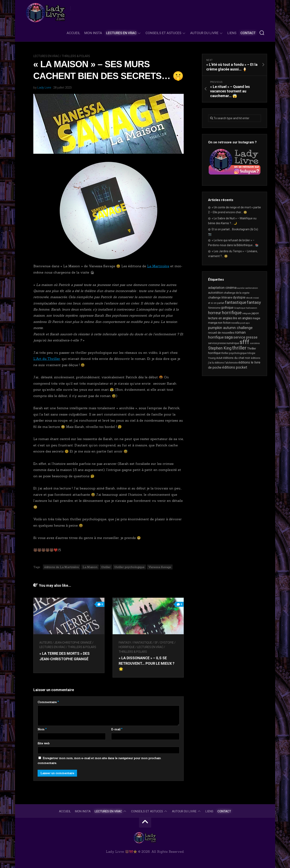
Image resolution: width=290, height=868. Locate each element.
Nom (42, 729)
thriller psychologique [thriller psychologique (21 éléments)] (234, 353)
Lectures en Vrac (121, 33)
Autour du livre (204, 33)
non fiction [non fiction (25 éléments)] (224, 323)
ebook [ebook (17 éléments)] (249, 298)
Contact (248, 33)
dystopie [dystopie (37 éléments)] (239, 297)
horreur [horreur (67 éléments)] (215, 313)
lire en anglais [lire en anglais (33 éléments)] (243, 318)
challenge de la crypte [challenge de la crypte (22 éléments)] (237, 293)
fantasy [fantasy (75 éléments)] (254, 302)
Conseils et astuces (163, 33)
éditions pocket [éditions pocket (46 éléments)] (235, 367)
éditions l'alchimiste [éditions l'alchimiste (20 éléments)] (226, 363)
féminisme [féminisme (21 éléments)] (214, 308)
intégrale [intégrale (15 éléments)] (247, 313)
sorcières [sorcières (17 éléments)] (255, 343)
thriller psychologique (129, 567)
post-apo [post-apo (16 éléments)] (245, 323)
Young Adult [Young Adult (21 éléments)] (215, 358)
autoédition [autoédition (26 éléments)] (216, 293)
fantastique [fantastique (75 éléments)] (236, 302)
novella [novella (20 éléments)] (235, 323)
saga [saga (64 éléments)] (229, 337)
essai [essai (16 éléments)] (256, 298)
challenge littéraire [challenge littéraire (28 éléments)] (220, 298)
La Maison (90, 567)
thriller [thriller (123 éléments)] (239, 348)
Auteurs (46, 643)
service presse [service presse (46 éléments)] (245, 337)
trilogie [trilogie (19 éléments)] (251, 353)
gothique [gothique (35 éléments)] (227, 308)
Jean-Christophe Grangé (73, 643)
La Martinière (158, 266)
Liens (232, 33)
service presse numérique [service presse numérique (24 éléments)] (224, 343)
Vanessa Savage (160, 567)
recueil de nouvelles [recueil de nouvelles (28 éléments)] (221, 333)
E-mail (117, 729)
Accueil (73, 33)
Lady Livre (44, 88)
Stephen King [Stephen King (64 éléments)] (220, 348)
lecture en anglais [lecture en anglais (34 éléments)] (220, 318)
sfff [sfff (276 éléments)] (244, 342)
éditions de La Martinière (62, 567)
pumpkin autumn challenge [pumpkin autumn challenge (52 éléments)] (230, 328)
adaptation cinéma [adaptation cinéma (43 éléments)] (222, 288)
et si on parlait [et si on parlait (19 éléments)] (216, 303)
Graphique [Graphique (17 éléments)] (240, 308)
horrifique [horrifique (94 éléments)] (232, 313)
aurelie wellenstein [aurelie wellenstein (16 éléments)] (248, 288)
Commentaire (48, 702)
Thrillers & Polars (76, 56)
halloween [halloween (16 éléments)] (251, 308)
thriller (106, 567)
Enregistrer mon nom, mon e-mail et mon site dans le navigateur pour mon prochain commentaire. (99, 761)
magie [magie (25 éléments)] (256, 318)
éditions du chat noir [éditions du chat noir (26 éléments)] (237, 358)
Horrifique (127, 647)
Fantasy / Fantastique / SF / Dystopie (146, 643)
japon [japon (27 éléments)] (255, 313)
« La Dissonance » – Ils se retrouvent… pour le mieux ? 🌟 (147, 663)
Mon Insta (93, 33)
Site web (44, 743)
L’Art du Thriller (47, 359)
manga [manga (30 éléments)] (213, 323)
